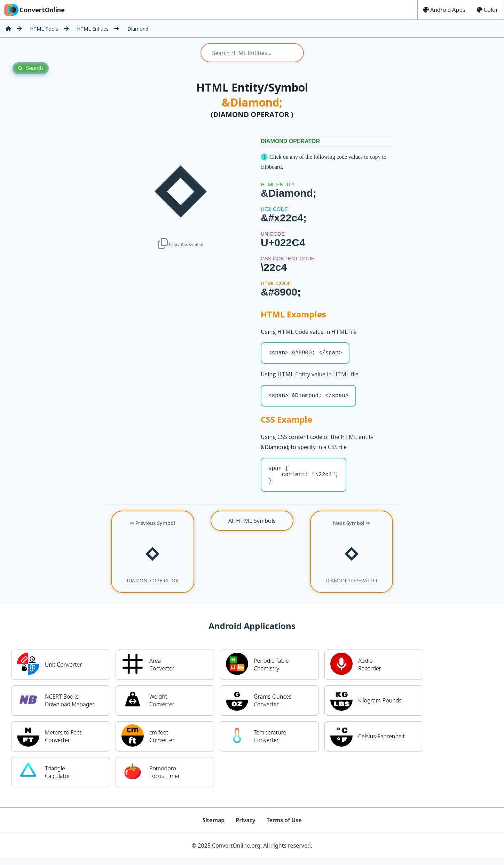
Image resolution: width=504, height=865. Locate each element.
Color (487, 10)
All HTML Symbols (252, 528)
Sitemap (213, 827)
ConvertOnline (34, 10)
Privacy (245, 827)
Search (31, 68)
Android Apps (444, 10)
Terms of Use (284, 827)
